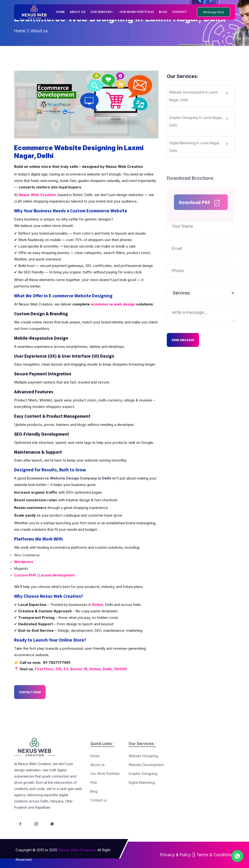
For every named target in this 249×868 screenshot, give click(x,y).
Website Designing (143, 768)
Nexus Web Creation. (77, 850)
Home (20, 36)
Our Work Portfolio (105, 786)
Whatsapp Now (214, 12)
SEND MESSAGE (183, 340)
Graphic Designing (143, 786)
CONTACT (180, 12)
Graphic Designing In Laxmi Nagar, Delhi (199, 127)
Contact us (99, 812)
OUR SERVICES (102, 12)
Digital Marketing (142, 795)
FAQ (94, 795)
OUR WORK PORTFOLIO (137, 12)
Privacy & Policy (176, 855)
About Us (97, 777)
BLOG (163, 12)
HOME (60, 12)
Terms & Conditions (215, 855)
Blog (94, 803)
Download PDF (199, 214)
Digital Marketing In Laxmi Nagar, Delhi (199, 153)
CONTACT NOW (30, 705)
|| (194, 855)
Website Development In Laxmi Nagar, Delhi (199, 102)
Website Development (146, 777)
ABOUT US (78, 12)
